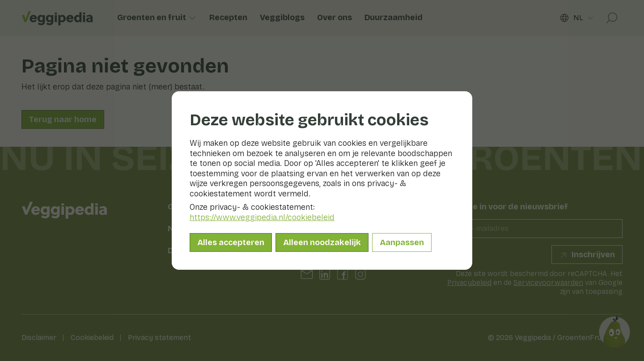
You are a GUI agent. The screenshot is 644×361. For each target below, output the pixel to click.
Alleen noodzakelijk (322, 242)
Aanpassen (402, 242)
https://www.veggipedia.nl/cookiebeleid (262, 217)
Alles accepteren (231, 242)
